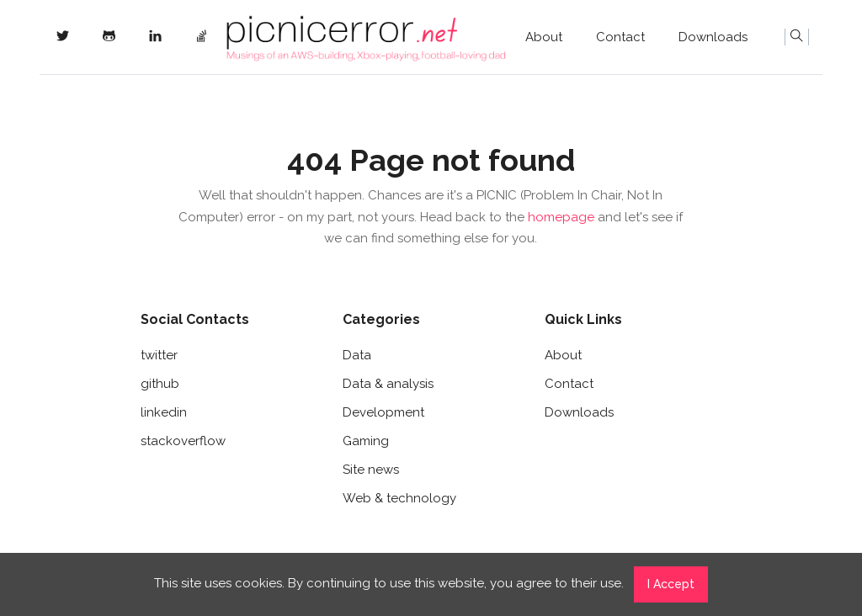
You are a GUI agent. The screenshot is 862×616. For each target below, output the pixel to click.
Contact (620, 37)
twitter (159, 355)
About (544, 37)
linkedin (164, 412)
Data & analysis (388, 384)
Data (357, 355)
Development (383, 412)
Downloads (713, 37)
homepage (561, 217)
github (160, 384)
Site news (371, 470)
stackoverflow (183, 441)
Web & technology (399, 498)
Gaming (366, 441)
